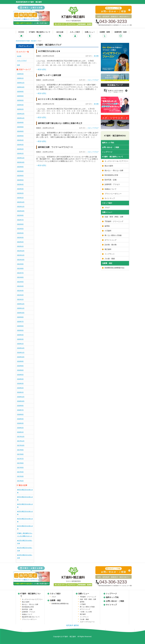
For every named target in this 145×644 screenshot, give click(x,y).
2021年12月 (21, 251)
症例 (18, 65)
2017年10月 (21, 445)
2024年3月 (20, 145)
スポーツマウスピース (87, 622)
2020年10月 (21, 313)
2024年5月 (20, 136)
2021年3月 (20, 291)
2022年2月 (20, 242)
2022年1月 (20, 246)
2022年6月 (20, 224)
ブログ (107, 208)
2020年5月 (20, 330)
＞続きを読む (41, 69)
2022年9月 (20, 215)
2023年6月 (20, 176)
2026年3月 (20, 74)
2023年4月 (20, 184)
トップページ (107, 152)
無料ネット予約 (108, 143)
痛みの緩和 (109, 166)
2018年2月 (20, 428)
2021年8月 (20, 268)
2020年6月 (20, 326)
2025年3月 (20, 105)
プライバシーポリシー (113, 194)
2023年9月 (20, 167)
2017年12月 (21, 437)
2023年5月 (20, 180)
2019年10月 (21, 357)
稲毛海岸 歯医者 (72, 625)
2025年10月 (21, 87)
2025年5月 (20, 100)
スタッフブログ (22, 61)
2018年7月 (20, 410)
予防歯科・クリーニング (114, 221)
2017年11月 (21, 441)
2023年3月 (20, 189)
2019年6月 (20, 370)
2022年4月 (20, 233)
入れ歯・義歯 (110, 259)
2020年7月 (20, 322)
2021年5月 (20, 282)
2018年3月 (20, 423)
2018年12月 (21, 397)
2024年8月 (20, 127)
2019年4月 (20, 379)
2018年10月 (21, 401)
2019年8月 (20, 366)
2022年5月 (20, 229)
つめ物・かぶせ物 (86, 612)
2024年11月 (21, 118)
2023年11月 (21, 158)
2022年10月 (21, 211)
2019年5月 (20, 375)
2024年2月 (20, 149)
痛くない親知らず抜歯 (113, 235)
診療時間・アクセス (112, 184)
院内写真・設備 (111, 180)
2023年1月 (20, 198)
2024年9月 (20, 122)
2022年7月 (20, 220)
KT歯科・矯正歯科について (40, 35)
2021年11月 (21, 255)
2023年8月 (20, 171)
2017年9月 (20, 450)
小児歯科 (108, 231)
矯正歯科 (108, 249)
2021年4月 (20, 286)
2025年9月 (20, 92)
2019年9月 (20, 361)
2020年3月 (20, 339)
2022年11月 (21, 207)
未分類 (19, 56)
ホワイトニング (111, 240)
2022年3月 (20, 238)
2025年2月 (20, 109)
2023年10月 (21, 162)
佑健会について (111, 189)
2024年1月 (20, 153)
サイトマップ (110, 198)
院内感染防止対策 (111, 175)
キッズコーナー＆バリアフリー (116, 161)
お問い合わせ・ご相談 (111, 147)
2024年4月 (20, 140)
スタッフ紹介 (75, 35)
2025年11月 (21, 83)
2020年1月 (20, 344)
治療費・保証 (105, 35)
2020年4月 (20, 335)
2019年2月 (20, 388)
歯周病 (107, 226)
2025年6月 (20, 96)
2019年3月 (20, 383)
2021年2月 (20, 295)
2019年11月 (21, 353)
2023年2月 (20, 193)
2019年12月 (21, 348)
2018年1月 (20, 432)
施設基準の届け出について (31, 617)
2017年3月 (20, 476)
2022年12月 (21, 202)
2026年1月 (20, 78)
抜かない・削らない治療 (60, 35)
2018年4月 (20, 419)
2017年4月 (20, 472)
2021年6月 (20, 277)
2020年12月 (21, 304)
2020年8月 (20, 317)
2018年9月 (20, 406)
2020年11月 (21, 308)
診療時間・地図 (121, 35)
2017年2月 (20, 481)
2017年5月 (20, 468)
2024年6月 (20, 131)
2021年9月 (20, 264)
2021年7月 (20, 273)
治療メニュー (90, 35)
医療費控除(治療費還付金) (114, 268)
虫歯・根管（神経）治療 (114, 217)
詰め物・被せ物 (111, 245)
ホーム (21, 35)
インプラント (110, 254)
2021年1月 (20, 299)
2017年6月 (20, 463)
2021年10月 (21, 260)
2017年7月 (20, 459)
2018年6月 (20, 414)
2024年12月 (21, 114)
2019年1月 (20, 392)
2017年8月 (20, 454)
